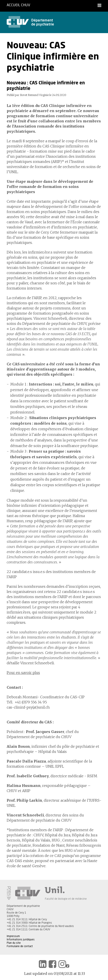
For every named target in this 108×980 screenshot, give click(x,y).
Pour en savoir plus (23, 673)
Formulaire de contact (20, 946)
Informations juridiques (21, 940)
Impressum (13, 936)
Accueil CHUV (18, 5)
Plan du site (14, 943)
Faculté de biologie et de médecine (66, 899)
